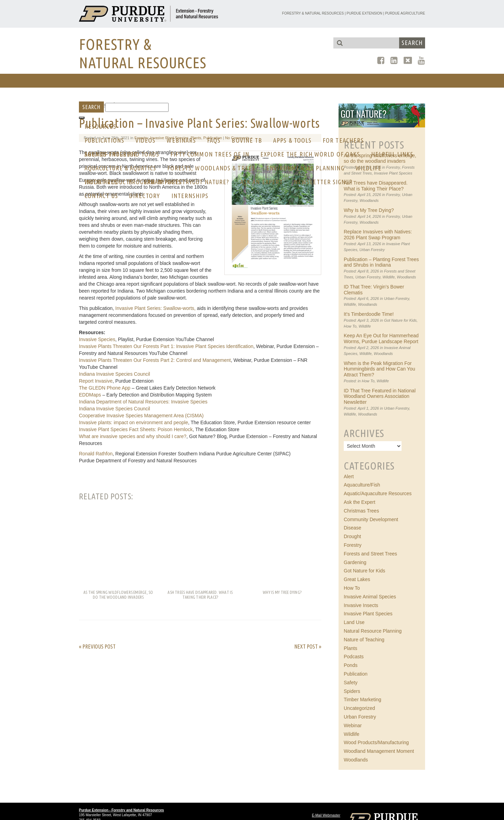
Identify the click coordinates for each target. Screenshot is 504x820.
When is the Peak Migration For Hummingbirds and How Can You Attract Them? (379, 369)
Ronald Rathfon (96, 454)
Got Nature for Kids (400, 320)
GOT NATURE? (211, 182)
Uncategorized (359, 708)
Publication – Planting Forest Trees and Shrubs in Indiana (381, 262)
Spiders (352, 691)
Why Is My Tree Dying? (369, 210)
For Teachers (343, 140)
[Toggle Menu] (82, 118)
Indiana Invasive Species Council (114, 374)
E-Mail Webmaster (326, 815)
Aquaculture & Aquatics (120, 168)
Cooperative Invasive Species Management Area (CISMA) (141, 416)
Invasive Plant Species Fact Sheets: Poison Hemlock (136, 429)
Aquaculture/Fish (362, 485)
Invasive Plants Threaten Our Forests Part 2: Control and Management (155, 360)
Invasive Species (97, 339)
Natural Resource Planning (373, 631)
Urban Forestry (372, 250)
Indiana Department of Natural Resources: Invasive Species (143, 402)
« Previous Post (97, 647)
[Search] (137, 107)
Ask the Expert (359, 502)
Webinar (353, 725)
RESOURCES (100, 126)
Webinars (181, 140)
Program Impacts (155, 182)
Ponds (351, 665)
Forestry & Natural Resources (313, 13)
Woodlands (369, 200)
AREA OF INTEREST (111, 154)
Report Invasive (96, 381)
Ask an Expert (262, 182)
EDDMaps (90, 395)
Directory (145, 196)
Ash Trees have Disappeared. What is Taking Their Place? (376, 186)
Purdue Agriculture (405, 13)
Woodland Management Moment (379, 751)
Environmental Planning (305, 168)
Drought (352, 536)
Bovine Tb (247, 140)
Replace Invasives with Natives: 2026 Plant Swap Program (378, 235)
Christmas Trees (361, 511)
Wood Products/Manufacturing (376, 742)
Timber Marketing (362, 699)
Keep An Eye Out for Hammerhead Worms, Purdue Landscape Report (381, 338)
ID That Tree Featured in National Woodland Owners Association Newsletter (380, 396)
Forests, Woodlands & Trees (211, 168)
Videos (145, 140)
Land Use (354, 622)
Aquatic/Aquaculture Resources (378, 493)
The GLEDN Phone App (105, 388)
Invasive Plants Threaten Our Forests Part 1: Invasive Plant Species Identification (166, 346)
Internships (190, 196)
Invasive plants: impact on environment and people (133, 422)
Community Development (371, 519)
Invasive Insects (361, 605)
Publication (356, 674)
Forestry (393, 195)
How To (350, 326)
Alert (349, 476)
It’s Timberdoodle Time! (369, 314)
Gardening (355, 562)
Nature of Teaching (364, 640)
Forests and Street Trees (370, 554)
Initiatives (101, 182)
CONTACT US (101, 196)
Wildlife (369, 168)
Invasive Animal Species (370, 597)
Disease (353, 528)
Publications (104, 140)
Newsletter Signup (323, 182)
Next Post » (308, 647)
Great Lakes (357, 579)
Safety (351, 683)
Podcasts (354, 657)
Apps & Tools (292, 140)
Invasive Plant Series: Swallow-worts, (155, 308)
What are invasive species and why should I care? (133, 436)
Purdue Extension (364, 13)
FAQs (214, 140)
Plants (350, 648)
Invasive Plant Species (368, 614)
